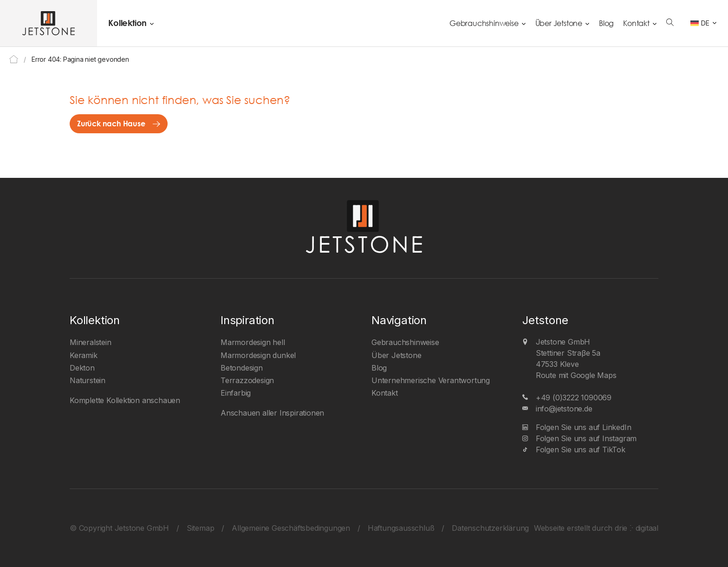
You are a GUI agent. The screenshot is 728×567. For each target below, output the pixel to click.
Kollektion (127, 23)
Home (14, 59)
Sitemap (201, 528)
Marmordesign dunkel (258, 355)
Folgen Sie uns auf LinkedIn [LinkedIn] (584, 427)
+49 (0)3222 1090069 (574, 398)
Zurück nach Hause (111, 124)
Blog (606, 23)
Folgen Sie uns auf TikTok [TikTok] (581, 450)
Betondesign (242, 368)
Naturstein (88, 380)
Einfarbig (236, 393)
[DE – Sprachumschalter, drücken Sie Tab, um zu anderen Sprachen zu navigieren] (704, 23)
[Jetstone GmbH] (49, 23)
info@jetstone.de (564, 409)
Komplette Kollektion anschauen (125, 400)
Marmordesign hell (253, 342)
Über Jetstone (559, 23)
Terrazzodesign (247, 380)
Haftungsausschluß (401, 528)
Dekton (82, 368)
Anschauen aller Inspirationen (272, 413)
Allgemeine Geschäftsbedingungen (291, 528)
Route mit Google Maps (576, 375)
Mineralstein (91, 342)
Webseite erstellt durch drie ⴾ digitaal (596, 528)
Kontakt (636, 23)
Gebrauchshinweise (484, 23)
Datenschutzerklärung (490, 528)
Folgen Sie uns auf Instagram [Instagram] (586, 438)
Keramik (84, 355)
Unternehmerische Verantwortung (431, 380)
